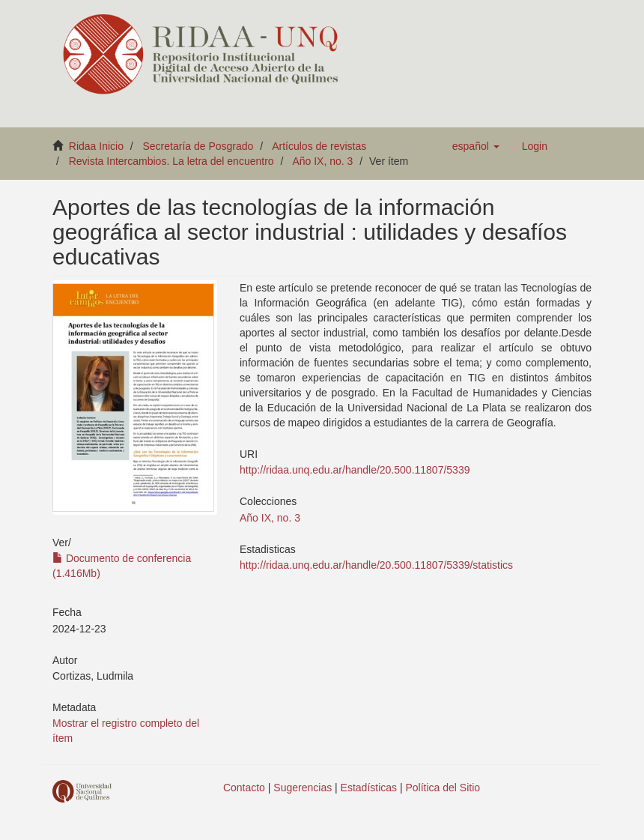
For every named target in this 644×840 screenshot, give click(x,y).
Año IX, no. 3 (322, 161)
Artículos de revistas (319, 146)
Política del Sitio (443, 788)
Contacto (244, 788)
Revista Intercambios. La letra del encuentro (171, 161)
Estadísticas (369, 788)
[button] (476, 146)
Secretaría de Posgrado (198, 146)
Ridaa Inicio (96, 146)
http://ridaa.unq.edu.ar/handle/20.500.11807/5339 (355, 470)
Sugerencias (303, 788)
